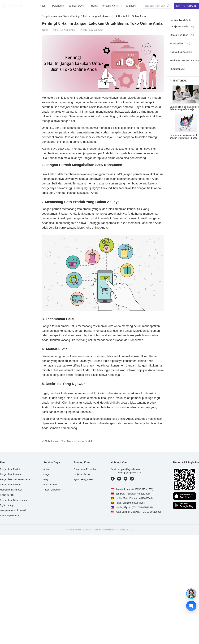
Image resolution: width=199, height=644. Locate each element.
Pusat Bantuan (51, 485)
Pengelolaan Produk (10, 469)
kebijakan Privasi (82, 474)
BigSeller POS (7, 495)
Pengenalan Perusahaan (86, 469)
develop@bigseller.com (129, 472)
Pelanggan (58, 6)
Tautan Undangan (52, 490)
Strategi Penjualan (182, 35)
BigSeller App (7, 505)
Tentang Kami (110, 6)
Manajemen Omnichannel (13, 510)
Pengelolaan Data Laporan (13, 500)
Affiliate (47, 469)
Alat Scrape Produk (10, 516)
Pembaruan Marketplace (184, 60)
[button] (44, 6)
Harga (95, 6)
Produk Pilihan (180, 43)
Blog (44, 16)
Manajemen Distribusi (11, 490)
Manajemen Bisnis (59, 16)
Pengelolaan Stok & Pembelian (15, 479)
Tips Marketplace (181, 52)
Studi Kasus (177, 69)
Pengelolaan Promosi (11, 485)
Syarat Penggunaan (83, 479)
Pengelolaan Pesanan (11, 474)
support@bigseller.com (129, 469)
